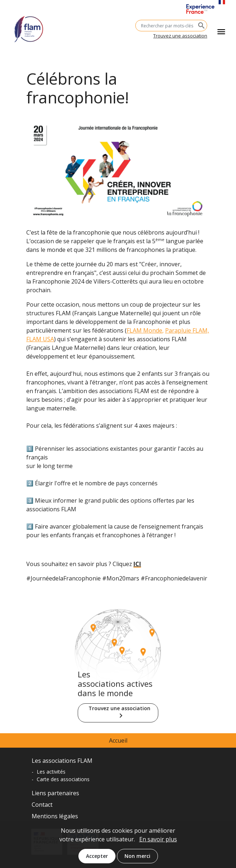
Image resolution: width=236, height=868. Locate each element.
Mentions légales (55, 816)
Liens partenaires (55, 793)
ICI (137, 564)
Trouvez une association (180, 36)
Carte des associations (63, 779)
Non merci (137, 860)
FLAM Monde (144, 330)
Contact (42, 805)
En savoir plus (158, 843)
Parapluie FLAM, (187, 330)
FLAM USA (40, 339)
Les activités (51, 772)
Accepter (97, 860)
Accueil (118, 740)
